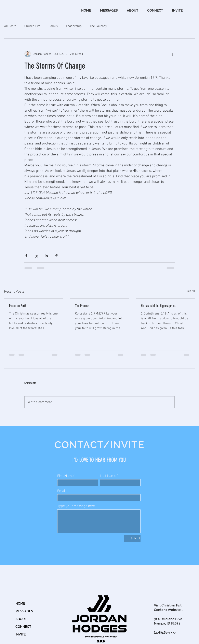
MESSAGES (24, 611)
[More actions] (172, 54)
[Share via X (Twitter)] (36, 256)
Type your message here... (77, 506)
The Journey (98, 26)
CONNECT (23, 627)
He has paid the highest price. (158, 306)
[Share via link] (56, 256)
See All (191, 291)
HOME (20, 604)
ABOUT (21, 619)
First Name (65, 476)
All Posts (10, 26)
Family (53, 26)
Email (61, 491)
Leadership (74, 26)
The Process (82, 306)
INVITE (21, 634)
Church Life (32, 26)
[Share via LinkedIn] (46, 256)
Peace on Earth (18, 306)
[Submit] (132, 539)
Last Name (108, 476)
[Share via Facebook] (26, 256)
